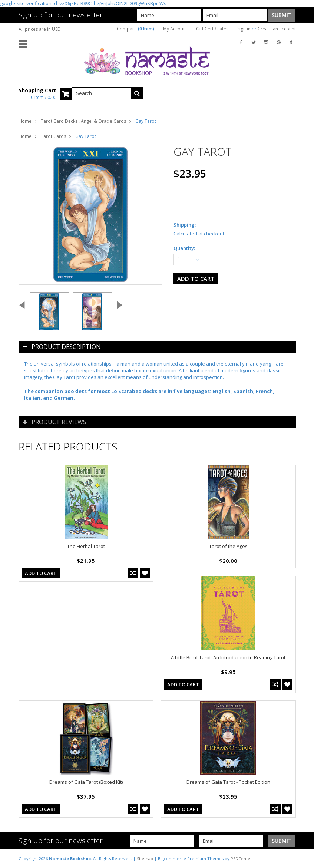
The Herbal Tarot (86, 546)
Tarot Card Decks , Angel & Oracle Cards (83, 121)
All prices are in (40, 29)
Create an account (277, 29)
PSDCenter (241, 859)
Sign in (244, 29)
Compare (135, 29)
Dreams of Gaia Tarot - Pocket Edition (228, 782)
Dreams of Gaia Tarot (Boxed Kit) (86, 782)
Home (25, 121)
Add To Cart (41, 573)
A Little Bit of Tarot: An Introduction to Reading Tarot (228, 657)
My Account (175, 29)
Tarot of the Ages (228, 546)
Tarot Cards (53, 136)
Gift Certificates (212, 29)
